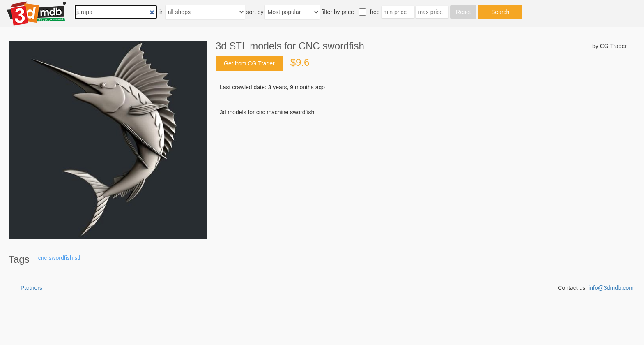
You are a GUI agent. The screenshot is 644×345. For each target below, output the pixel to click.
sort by (255, 12)
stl (77, 258)
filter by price (337, 12)
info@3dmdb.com (611, 288)
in (162, 12)
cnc (43, 258)
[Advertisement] (421, 179)
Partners (31, 288)
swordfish (61, 258)
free (375, 12)
